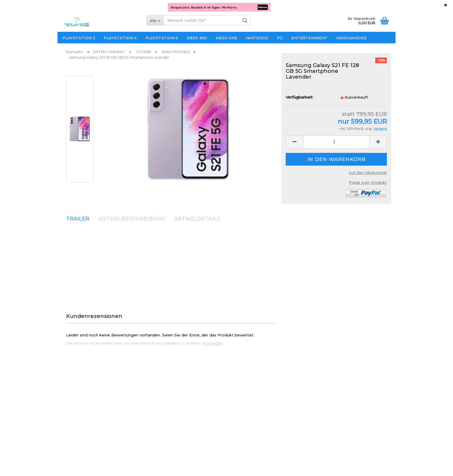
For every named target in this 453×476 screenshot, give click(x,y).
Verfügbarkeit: (299, 97)
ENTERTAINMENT (309, 38)
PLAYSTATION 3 (79, 38)
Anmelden (212, 343)
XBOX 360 (197, 38)
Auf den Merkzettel (368, 173)
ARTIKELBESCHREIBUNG (132, 219)
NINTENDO (257, 38)
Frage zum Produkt (368, 182)
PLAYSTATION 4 (120, 38)
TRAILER (78, 219)
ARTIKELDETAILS (197, 219)
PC (280, 38)
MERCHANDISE (351, 38)
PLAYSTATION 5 (162, 38)
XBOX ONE (226, 38)
